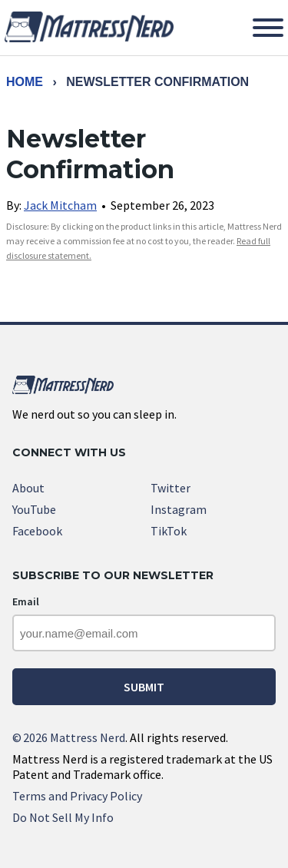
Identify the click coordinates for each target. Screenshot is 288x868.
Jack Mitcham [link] (60, 205)
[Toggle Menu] (268, 28)
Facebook (37, 531)
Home (25, 82)
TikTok (169, 531)
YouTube (34, 509)
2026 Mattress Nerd (69, 737)
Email (26, 601)
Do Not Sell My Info (63, 817)
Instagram (179, 509)
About (28, 488)
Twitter (170, 488)
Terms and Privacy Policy (77, 796)
